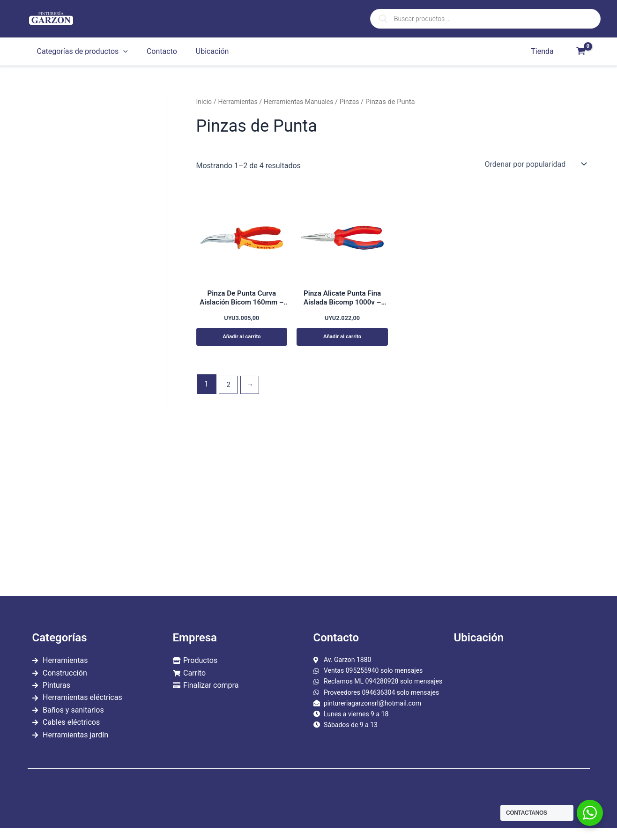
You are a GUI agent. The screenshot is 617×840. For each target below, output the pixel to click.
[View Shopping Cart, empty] (581, 52)
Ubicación (203, 51)
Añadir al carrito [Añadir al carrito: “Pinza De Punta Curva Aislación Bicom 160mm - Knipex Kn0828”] (242, 339)
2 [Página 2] (229, 388)
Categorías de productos (81, 52)
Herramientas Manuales (303, 102)
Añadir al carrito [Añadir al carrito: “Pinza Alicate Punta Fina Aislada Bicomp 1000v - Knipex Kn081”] (342, 339)
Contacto (156, 51)
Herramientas (240, 102)
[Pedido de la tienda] (535, 164)
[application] (121, 52)
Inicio (204, 102)
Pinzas (357, 102)
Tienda (544, 51)
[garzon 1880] (520, 706)
